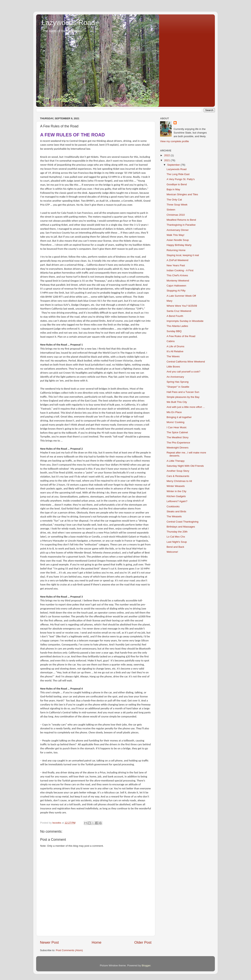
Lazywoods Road (68, 23)
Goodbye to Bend (177, 184)
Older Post (143, 942)
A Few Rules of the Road (181, 336)
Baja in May (173, 189)
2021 (167, 160)
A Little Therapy (176, 461)
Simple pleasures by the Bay (183, 397)
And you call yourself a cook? (184, 372)
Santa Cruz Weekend (179, 311)
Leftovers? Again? (177, 501)
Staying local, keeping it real (183, 255)
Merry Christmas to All (179, 481)
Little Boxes (173, 367)
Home (96, 942)
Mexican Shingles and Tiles (182, 194)
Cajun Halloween (176, 286)
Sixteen (171, 210)
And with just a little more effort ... (186, 407)
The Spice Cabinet (177, 432)
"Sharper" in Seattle (178, 387)
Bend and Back (175, 547)
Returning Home (176, 250)
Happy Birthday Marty (179, 245)
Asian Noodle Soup (178, 240)
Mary (170, 301)
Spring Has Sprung (178, 382)
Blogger (146, 965)
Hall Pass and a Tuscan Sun (183, 392)
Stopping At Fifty (176, 291)
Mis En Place (174, 412)
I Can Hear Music (177, 427)
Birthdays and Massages (181, 527)
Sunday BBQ (174, 331)
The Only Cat (174, 200)
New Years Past (176, 265)
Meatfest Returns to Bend (181, 220)
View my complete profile (175, 141)
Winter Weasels (176, 486)
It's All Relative (175, 351)
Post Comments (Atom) (69, 950)
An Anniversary (175, 377)
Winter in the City (177, 491)
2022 (167, 155)
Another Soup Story (178, 471)
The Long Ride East (178, 174)
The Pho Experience (178, 443)
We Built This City (177, 402)
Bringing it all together (179, 417)
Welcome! (172, 552)
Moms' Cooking (176, 422)
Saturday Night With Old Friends (185, 466)
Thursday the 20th (177, 532)
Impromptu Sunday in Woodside (185, 321)
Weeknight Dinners (178, 448)
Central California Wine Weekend (186, 362)
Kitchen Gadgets (176, 496)
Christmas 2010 (176, 215)
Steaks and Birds (176, 511)
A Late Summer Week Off (181, 296)
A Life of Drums (175, 346)
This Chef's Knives (177, 275)
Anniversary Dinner (178, 230)
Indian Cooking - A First (180, 270)
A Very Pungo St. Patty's (181, 179)
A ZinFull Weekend (177, 260)
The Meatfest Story (178, 437)
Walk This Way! (176, 235)
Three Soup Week (177, 205)
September (174, 165)
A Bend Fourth (175, 316)
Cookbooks (173, 506)
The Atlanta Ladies (177, 326)
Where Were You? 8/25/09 (182, 306)
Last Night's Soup (177, 542)
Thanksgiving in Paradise (181, 225)
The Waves (173, 356)
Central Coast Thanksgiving (183, 522)
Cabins (171, 341)
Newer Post (49, 942)
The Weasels (174, 516)
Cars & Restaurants (178, 476)
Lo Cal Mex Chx (176, 537)
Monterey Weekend (178, 281)
